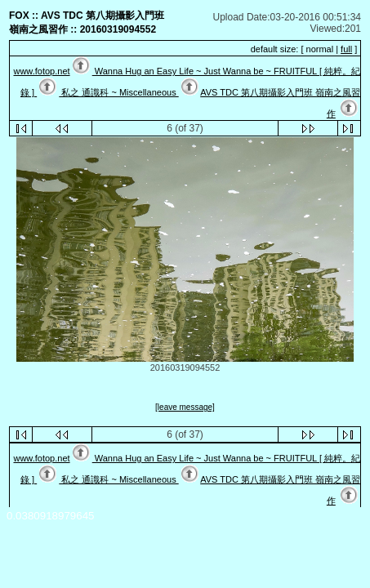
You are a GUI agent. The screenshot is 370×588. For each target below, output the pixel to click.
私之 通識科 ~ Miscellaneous (118, 92)
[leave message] (185, 407)
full (346, 49)
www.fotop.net (41, 71)
